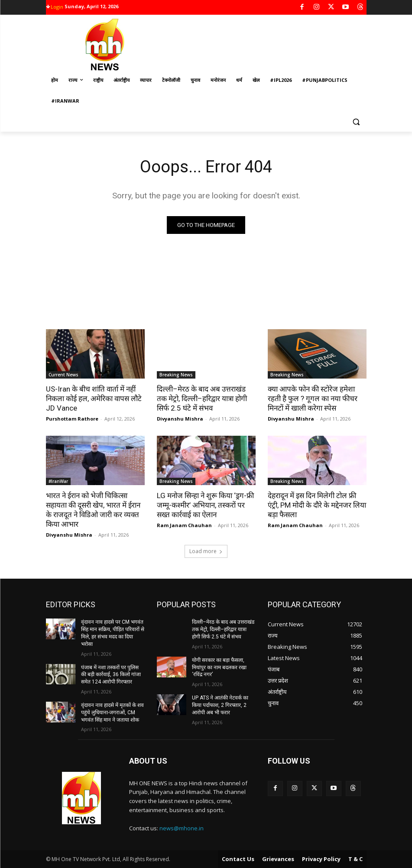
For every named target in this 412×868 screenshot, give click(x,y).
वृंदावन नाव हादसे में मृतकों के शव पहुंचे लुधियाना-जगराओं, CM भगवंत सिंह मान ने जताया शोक (112, 713)
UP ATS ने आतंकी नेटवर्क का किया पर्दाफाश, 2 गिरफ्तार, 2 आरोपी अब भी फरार (220, 705)
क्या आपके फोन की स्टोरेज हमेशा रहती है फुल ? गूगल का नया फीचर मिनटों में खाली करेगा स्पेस (313, 398)
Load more (206, 551)
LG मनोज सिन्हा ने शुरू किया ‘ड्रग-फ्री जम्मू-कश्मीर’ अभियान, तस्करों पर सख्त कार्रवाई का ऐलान (205, 505)
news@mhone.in (182, 829)
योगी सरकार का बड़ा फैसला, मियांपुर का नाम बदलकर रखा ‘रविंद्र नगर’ (219, 667)
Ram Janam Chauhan (184, 525)
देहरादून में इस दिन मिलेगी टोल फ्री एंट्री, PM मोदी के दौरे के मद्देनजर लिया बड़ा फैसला (317, 505)
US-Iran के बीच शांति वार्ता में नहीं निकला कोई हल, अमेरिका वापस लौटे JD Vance (94, 398)
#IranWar (58, 481)
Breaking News (176, 375)
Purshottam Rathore (72, 419)
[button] (356, 122)
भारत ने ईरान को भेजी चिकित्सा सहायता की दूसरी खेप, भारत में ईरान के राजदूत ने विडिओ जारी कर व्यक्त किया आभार (93, 510)
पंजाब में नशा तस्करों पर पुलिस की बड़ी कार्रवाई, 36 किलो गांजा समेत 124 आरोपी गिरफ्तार (111, 675)
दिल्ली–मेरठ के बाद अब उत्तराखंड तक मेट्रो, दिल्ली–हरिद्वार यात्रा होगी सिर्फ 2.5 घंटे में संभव (202, 398)
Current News (63, 375)
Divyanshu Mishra (180, 419)
